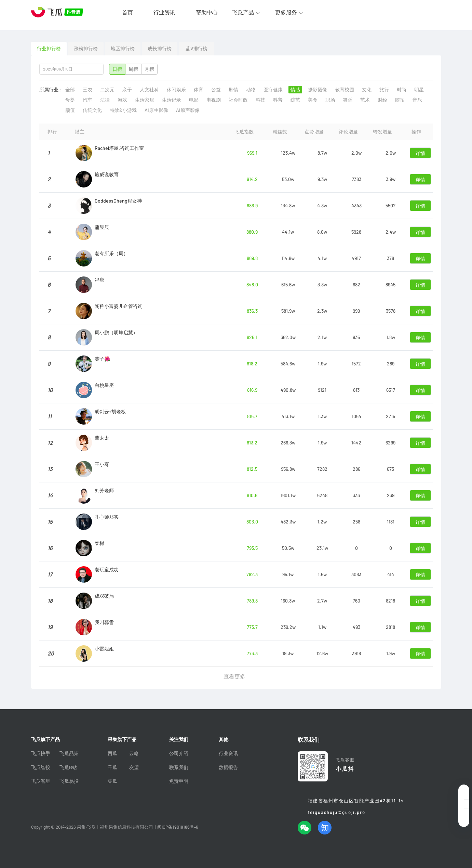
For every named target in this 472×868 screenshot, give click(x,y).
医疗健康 (273, 90)
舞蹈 (348, 100)
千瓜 (112, 767)
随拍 (400, 100)
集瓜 (112, 781)
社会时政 (238, 100)
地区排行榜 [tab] (123, 49)
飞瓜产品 (243, 12)
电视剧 (214, 100)
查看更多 (234, 676)
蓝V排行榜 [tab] (197, 49)
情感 (295, 90)
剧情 (233, 90)
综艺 (295, 100)
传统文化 (92, 110)
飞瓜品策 (69, 753)
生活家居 (145, 100)
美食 (313, 100)
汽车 (87, 100)
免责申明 (179, 781)
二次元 (107, 90)
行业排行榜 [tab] (49, 49)
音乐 (417, 100)
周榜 (133, 69)
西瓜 (112, 753)
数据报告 (228, 767)
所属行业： (51, 90)
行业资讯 (164, 12)
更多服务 (286, 12)
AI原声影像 (188, 110)
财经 (382, 100)
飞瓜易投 (69, 781)
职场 (330, 100)
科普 (278, 100)
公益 (216, 90)
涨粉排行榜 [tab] (86, 49)
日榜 (117, 69)
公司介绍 (179, 753)
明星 (419, 90)
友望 (134, 767)
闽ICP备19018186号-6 (178, 827)
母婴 (70, 100)
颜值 (70, 110)
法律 (105, 100)
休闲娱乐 (176, 90)
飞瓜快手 (41, 753)
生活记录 (172, 100)
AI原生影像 (156, 110)
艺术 (365, 100)
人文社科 (149, 90)
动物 (251, 90)
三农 (87, 90)
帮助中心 (207, 12)
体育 (199, 90)
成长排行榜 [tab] (160, 49)
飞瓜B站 (68, 767)
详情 (420, 153)
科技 (260, 100)
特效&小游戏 (123, 110)
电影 (194, 100)
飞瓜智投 (41, 767)
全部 (70, 90)
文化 (367, 90)
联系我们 (179, 767)
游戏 (122, 100)
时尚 (402, 90)
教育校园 (345, 90)
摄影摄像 (318, 90)
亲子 (127, 90)
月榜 (149, 69)
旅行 (384, 90)
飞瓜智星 (41, 781)
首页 (127, 12)
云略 (134, 753)
